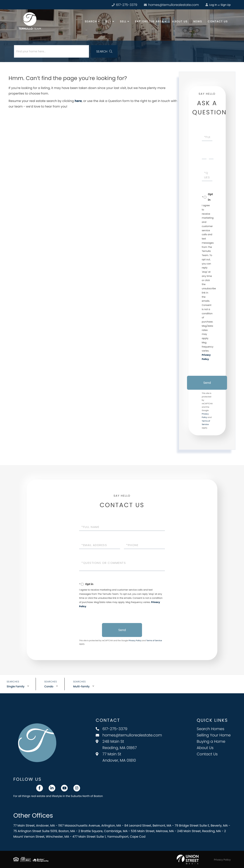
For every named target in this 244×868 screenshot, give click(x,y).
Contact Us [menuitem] (218, 21)
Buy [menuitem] (108, 21)
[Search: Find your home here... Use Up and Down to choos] (51, 51)
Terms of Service (154, 640)
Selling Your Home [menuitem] (214, 735)
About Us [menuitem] (180, 21)
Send (207, 383)
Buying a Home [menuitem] (211, 741)
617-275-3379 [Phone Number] (124, 5)
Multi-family (81, 686)
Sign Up (226, 5)
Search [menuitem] (91, 21)
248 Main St (116, 745)
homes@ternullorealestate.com (171, 5)
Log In (211, 5)
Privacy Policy (135, 640)
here (78, 101)
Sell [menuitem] (123, 21)
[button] (104, 51)
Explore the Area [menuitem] (149, 21)
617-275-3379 (112, 729)
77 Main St (116, 757)
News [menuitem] (198, 21)
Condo (49, 686)
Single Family (16, 686)
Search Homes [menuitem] (211, 729)
